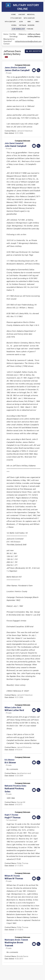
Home (6, 34)
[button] (17, 68)
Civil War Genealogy (14, 35)
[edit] (38, 70)
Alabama (23, 34)
